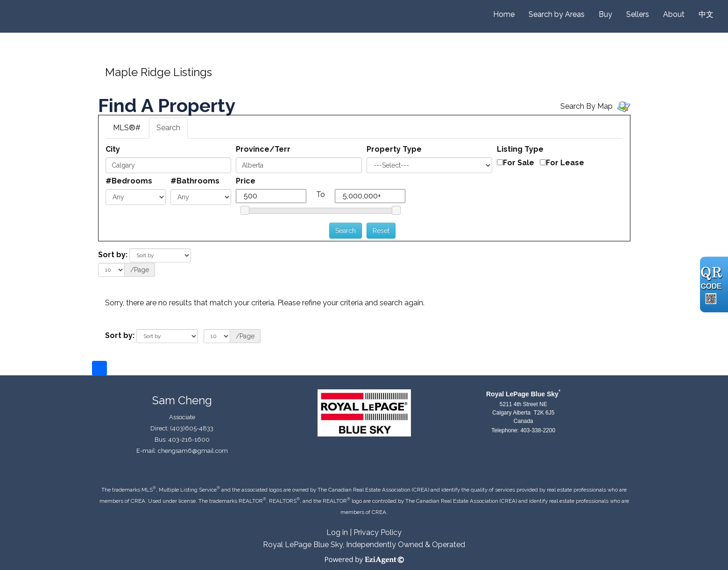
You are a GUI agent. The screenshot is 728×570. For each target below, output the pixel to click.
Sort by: (113, 255)
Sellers (638, 14)
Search (168, 128)
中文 (706, 14)
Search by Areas (557, 14)
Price (246, 181)
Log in (337, 532)
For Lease (565, 163)
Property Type (394, 149)
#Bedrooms (129, 181)
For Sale (519, 163)
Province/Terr (263, 149)
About (674, 14)
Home (504, 14)
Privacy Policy (378, 532)
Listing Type (520, 149)
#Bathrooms (195, 181)
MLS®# (127, 128)
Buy (605, 14)
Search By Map (587, 106)
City (113, 149)
